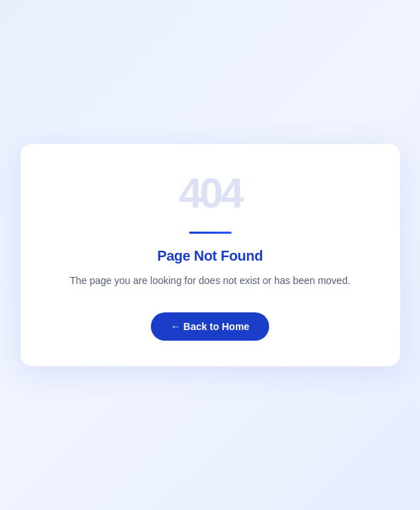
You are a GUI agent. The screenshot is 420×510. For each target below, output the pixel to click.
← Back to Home (210, 327)
